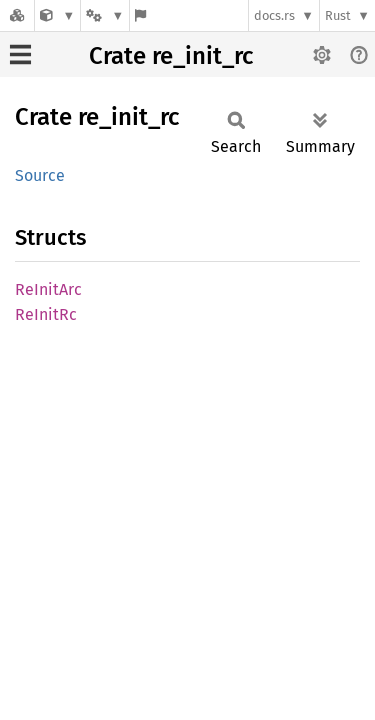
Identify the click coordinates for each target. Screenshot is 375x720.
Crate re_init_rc (171, 56)
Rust (338, 15)
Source (40, 175)
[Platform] (105, 15)
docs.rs (274, 15)
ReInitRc (46, 314)
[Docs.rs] (17, 15)
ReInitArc (48, 289)
